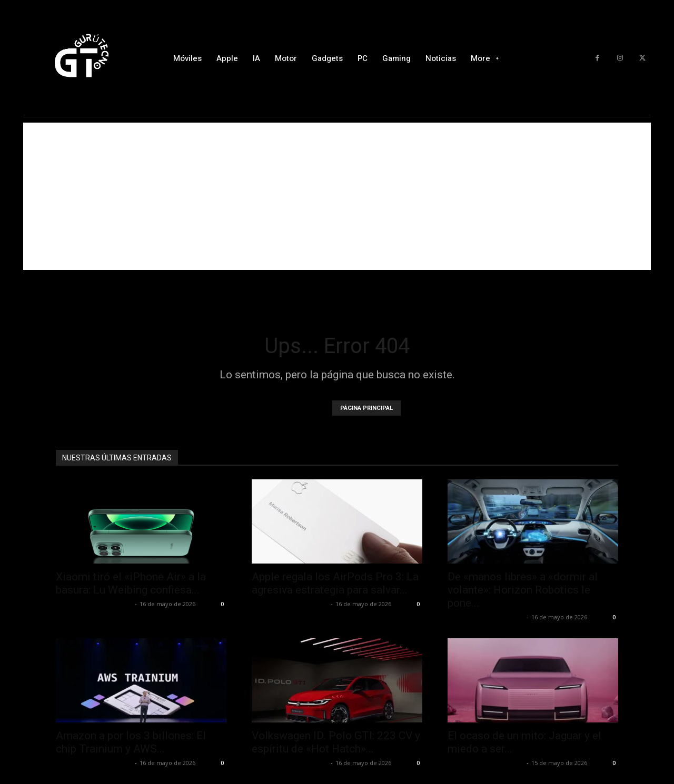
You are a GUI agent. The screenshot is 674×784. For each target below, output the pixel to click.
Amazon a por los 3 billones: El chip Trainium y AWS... (131, 742)
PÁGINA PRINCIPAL (366, 408)
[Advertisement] (337, 196)
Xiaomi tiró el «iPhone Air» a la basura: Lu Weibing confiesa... (131, 583)
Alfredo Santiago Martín (94, 604)
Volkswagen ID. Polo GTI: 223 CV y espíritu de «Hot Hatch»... (336, 742)
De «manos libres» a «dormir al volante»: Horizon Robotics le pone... (523, 590)
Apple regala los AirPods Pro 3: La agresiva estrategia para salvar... (335, 583)
